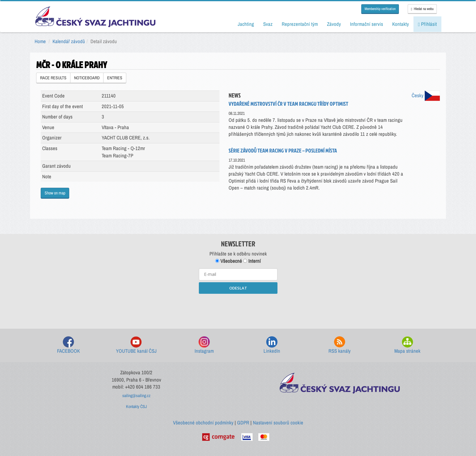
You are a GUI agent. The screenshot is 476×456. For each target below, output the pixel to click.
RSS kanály (340, 345)
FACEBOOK (68, 345)
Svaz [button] (268, 24)
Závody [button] (334, 24)
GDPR (243, 423)
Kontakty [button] (401, 24)
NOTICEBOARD (87, 78)
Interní (252, 261)
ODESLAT (238, 288)
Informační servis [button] (367, 24)
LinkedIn (272, 345)
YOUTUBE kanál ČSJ (136, 345)
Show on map (55, 193)
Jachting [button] (246, 24)
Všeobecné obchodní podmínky (203, 423)
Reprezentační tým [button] (300, 24)
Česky (426, 95)
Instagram (204, 345)
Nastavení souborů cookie (278, 423)
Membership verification (380, 9)
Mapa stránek (407, 345)
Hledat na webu (422, 9)
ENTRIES (115, 78)
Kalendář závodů (69, 41)
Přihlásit (427, 24)
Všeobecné (229, 261)
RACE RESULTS (53, 78)
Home (40, 41)
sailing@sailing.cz (136, 396)
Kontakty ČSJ (136, 406)
